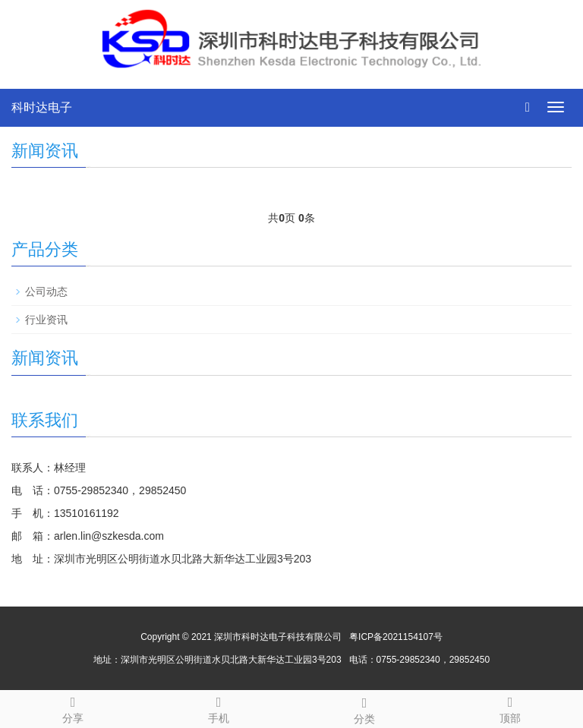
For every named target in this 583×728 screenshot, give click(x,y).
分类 (364, 708)
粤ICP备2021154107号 (396, 637)
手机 (219, 708)
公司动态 (46, 292)
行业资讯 (46, 320)
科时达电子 (42, 107)
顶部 (510, 708)
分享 (73, 708)
